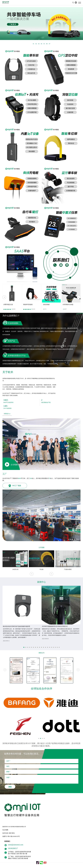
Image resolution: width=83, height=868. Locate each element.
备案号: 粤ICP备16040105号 (11, 836)
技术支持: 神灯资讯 (9, 833)
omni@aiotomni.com (16, 845)
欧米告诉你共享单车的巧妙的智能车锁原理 (16, 626)
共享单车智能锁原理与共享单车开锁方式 (55, 626)
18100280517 (13, 848)
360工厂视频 (15, 486)
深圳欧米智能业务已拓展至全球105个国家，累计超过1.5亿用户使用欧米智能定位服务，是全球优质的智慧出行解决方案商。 (41, 745)
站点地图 (5, 830)
